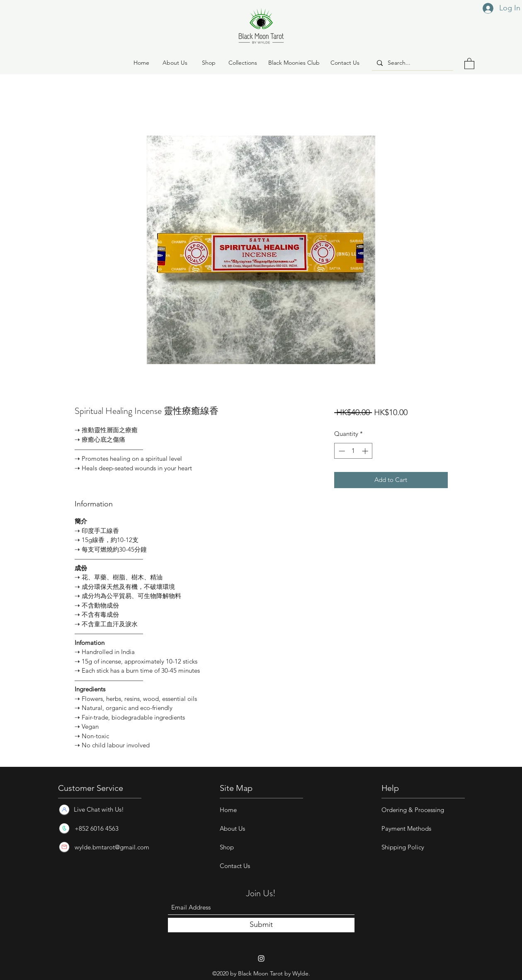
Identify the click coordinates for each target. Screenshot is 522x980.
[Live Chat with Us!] (98, 810)
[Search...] (412, 63)
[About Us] (175, 63)
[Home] (141, 63)
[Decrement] (341, 451)
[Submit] (261, 925)
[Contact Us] (345, 63)
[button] (209, 63)
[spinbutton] (353, 451)
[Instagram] (261, 958)
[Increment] (366, 451)
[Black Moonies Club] (294, 63)
